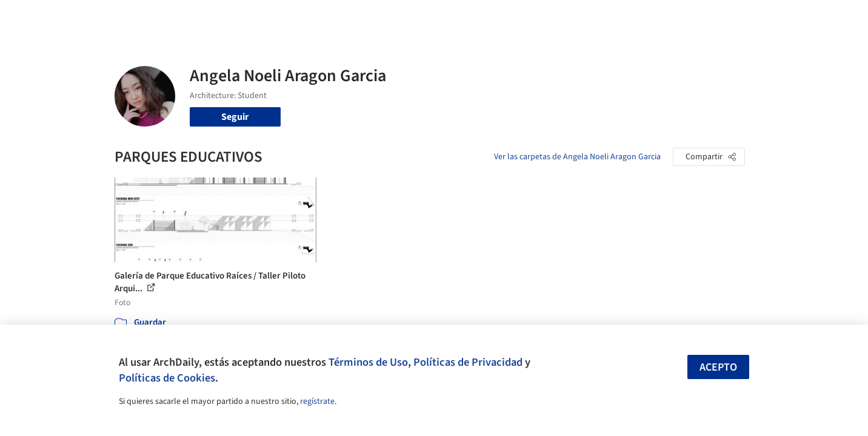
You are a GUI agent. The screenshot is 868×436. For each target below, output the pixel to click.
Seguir (235, 117)
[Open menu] (798, 17)
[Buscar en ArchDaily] (241, 17)
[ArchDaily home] (71, 17)
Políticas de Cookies (167, 378)
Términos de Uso (368, 362)
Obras (384, 17)
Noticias (552, 17)
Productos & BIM (490, 17)
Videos (592, 17)
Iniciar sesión (658, 17)
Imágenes (426, 17)
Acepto (718, 367)
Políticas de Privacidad (468, 362)
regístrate (317, 401)
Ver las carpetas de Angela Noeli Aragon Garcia (577, 157)
